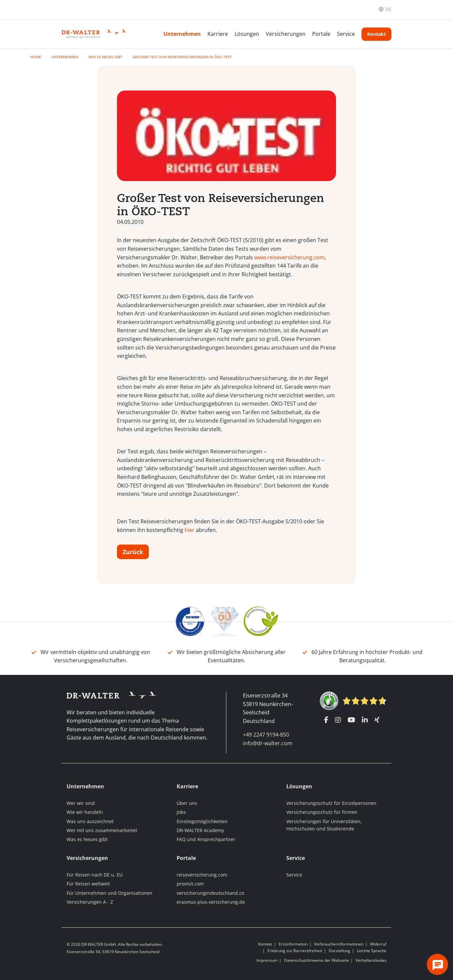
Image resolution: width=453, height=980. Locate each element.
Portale (321, 34)
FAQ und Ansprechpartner (206, 839)
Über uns (187, 803)
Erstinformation (293, 944)
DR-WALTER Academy (200, 830)
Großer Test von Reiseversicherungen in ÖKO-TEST (182, 57)
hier (190, 530)
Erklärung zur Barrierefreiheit (295, 951)
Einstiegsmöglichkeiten (202, 821)
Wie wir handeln (85, 812)
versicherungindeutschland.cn (211, 893)
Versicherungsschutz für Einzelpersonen (331, 803)
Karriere (218, 34)
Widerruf (378, 944)
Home (36, 57)
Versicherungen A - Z (90, 902)
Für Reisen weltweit (88, 884)
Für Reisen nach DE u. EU (95, 875)
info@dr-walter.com (268, 743)
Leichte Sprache (372, 951)
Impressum (267, 960)
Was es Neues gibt (106, 57)
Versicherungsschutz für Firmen (322, 812)
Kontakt (376, 34)
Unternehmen (182, 34)
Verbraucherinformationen (339, 944)
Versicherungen (286, 34)
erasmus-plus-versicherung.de (211, 902)
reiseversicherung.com (202, 875)
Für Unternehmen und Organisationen (110, 893)
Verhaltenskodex (371, 960)
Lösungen (247, 34)
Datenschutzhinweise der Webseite (316, 960)
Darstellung (340, 951)
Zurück (133, 552)
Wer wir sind (81, 803)
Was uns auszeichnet (90, 821)
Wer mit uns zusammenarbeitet (102, 830)
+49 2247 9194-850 (266, 735)
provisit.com (190, 884)
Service (346, 34)
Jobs (181, 812)
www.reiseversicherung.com (289, 257)
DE (388, 9)
